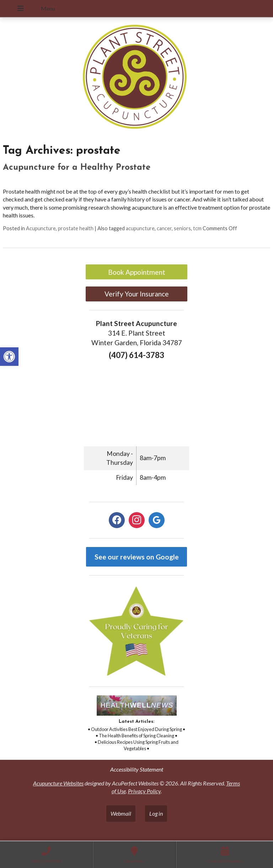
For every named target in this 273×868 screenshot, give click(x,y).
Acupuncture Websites (58, 783)
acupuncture (140, 228)
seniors (182, 228)
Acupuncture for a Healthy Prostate (77, 168)
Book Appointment (137, 272)
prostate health (76, 228)
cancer (164, 228)
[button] (9, 357)
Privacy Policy (144, 791)
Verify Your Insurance (137, 294)
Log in (156, 813)
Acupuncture (41, 228)
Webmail (121, 813)
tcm (197, 228)
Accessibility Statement (137, 769)
